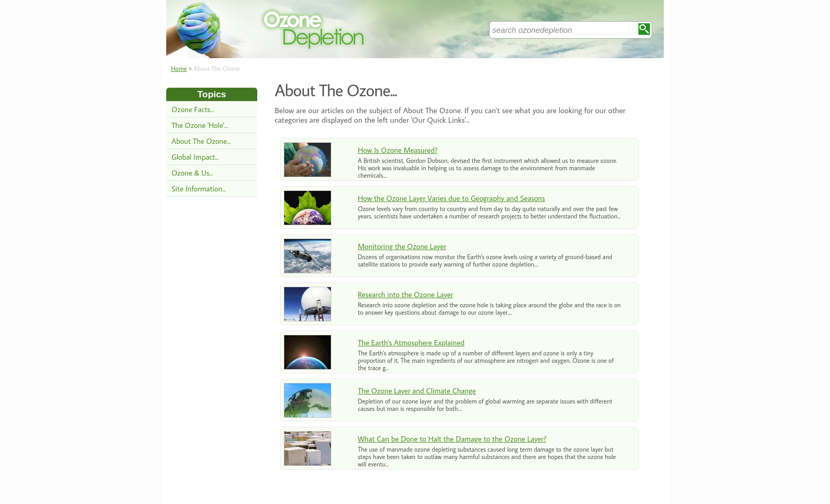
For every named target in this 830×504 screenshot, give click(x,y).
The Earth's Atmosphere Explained (411, 342)
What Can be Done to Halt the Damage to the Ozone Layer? (452, 439)
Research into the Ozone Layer (405, 294)
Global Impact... (195, 157)
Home (179, 68)
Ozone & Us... (192, 173)
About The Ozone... (201, 141)
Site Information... (199, 189)
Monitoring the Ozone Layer (402, 246)
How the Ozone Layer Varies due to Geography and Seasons (452, 198)
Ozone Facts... (193, 109)
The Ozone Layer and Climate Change (417, 391)
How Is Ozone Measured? (398, 150)
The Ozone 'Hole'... (200, 125)
